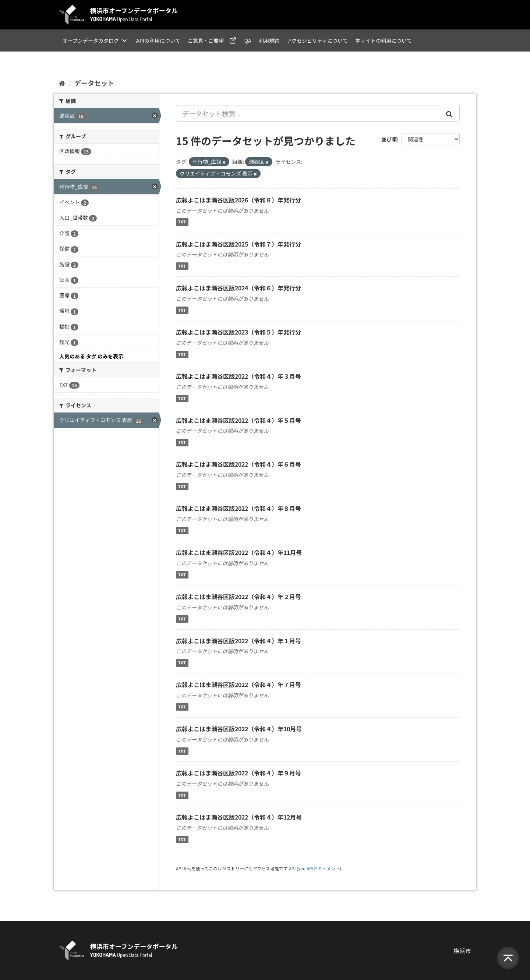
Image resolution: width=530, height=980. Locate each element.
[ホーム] (62, 83)
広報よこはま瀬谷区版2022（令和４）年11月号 (239, 552)
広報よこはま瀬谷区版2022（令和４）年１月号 (239, 641)
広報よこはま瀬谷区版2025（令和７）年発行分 (239, 244)
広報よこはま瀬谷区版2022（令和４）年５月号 (239, 420)
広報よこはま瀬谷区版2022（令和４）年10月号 (239, 729)
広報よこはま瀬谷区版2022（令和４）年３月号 (239, 376)
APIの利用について (158, 40)
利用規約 (269, 40)
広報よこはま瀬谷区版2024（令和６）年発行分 (239, 288)
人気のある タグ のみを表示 (91, 356)
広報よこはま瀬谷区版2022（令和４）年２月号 (239, 597)
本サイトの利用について (384, 40)
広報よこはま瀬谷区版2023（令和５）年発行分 (239, 332)
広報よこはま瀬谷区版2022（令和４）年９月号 (239, 773)
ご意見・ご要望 (206, 40)
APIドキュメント (323, 868)
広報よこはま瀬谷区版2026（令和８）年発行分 (239, 200)
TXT (182, 222)
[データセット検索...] (308, 113)
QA (248, 40)
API (292, 868)
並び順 (389, 139)
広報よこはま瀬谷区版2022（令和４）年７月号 (239, 684)
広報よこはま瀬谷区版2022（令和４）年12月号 (239, 817)
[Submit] (450, 113)
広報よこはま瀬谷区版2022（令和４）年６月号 (239, 464)
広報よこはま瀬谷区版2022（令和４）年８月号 (239, 508)
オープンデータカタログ (91, 40)
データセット (94, 83)
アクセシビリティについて (317, 40)
